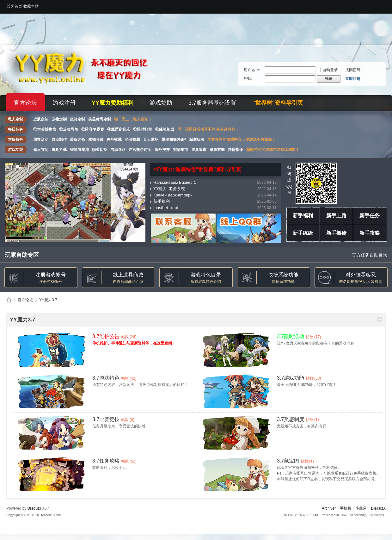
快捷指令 (236, 150)
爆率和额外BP (174, 140)
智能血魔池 (79, 150)
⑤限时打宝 (143, 129)
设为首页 (15, 6)
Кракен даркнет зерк (173, 195)
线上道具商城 (128, 275)
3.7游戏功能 (291, 378)
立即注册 (353, 79)
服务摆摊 (162, 150)
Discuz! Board (9, 300)
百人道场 (151, 140)
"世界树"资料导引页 (278, 103)
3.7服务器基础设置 (212, 103)
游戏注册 (64, 103)
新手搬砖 (336, 233)
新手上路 (336, 216)
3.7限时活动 (291, 336)
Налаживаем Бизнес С (175, 182)
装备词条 (77, 140)
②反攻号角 (69, 129)
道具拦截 (59, 150)
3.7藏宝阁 (288, 461)
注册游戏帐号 (51, 275)
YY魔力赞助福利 (113, 103)
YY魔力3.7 (22, 320)
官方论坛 (25, 103)
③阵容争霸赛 (93, 129)
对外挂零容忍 (361, 275)
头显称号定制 (100, 119)
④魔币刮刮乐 (119, 129)
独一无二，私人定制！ (133, 119)
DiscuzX (378, 508)
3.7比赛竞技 (106, 419)
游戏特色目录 (206, 275)
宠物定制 (59, 119)
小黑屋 (361, 508)
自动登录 (327, 70)
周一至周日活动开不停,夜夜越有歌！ (208, 129)
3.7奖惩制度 (291, 419)
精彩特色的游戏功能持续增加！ (273, 150)
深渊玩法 (197, 140)
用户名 (249, 70)
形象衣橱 (217, 150)
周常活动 (41, 140)
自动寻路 (118, 150)
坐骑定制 (77, 119)
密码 (248, 79)
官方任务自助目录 (370, 255)
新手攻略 (370, 233)
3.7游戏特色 (106, 378)
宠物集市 (181, 150)
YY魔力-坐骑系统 (169, 189)
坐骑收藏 (132, 140)
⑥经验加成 (165, 129)
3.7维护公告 (106, 336)
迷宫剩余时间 (140, 150)
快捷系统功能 (283, 275)
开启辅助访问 (384, 4)
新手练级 (303, 233)
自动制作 (59, 140)
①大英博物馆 (45, 129)
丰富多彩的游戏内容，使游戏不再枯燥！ (242, 140)
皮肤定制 (41, 119)
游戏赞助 (161, 103)
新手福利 (162, 201)
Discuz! (34, 508)
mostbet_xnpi (165, 208)
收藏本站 (31, 6)
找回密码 (353, 70)
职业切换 (100, 150)
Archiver (329, 508)
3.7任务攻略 (106, 461)
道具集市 (199, 150)
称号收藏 (114, 140)
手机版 (346, 508)
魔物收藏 (96, 140)
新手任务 (370, 216)
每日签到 (41, 150)
